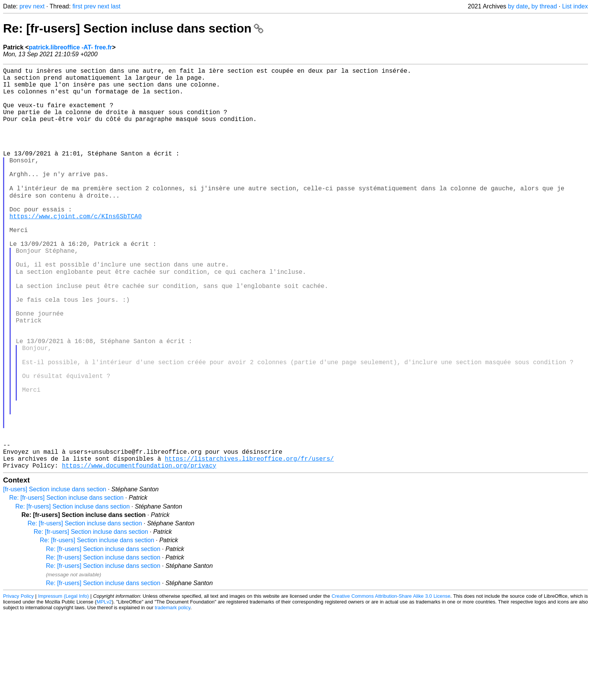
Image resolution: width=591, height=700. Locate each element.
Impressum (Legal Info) (63, 683)
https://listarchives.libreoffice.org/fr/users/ (249, 543)
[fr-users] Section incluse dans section (55, 576)
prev (25, 6)
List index (575, 6)
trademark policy (172, 694)
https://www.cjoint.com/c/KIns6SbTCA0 (76, 249)
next (39, 6)
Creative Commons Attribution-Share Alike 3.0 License (391, 683)
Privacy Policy (18, 683)
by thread (544, 6)
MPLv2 (104, 688)
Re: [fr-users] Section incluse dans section (133, 28)
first (77, 6)
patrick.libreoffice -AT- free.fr (70, 47)
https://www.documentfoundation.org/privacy (139, 552)
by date (518, 6)
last (116, 6)
